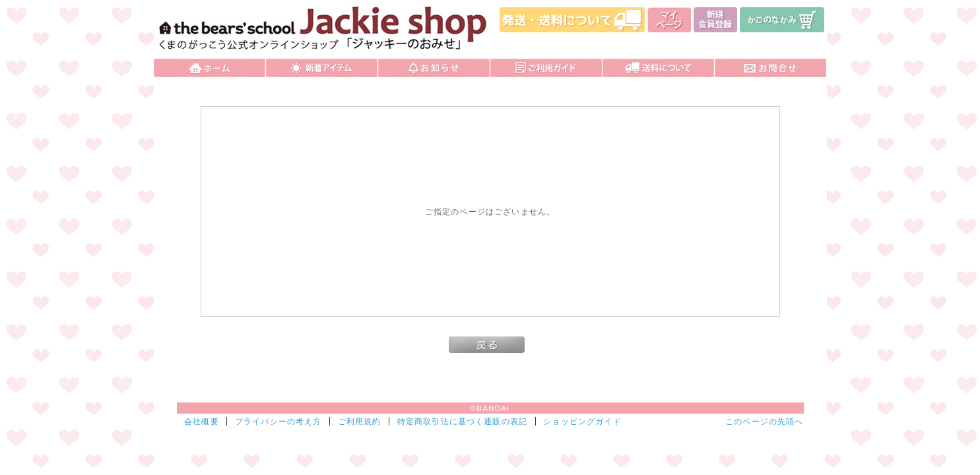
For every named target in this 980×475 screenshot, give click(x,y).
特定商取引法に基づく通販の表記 (462, 421)
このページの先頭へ (764, 421)
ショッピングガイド (582, 421)
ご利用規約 (360, 421)
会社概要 (202, 421)
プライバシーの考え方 (278, 421)
